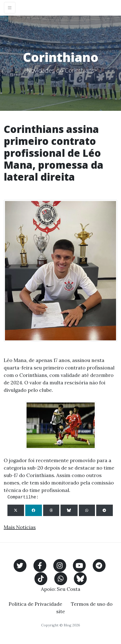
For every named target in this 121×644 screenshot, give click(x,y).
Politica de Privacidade (35, 604)
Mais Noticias (20, 527)
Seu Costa (69, 589)
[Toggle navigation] (10, 8)
